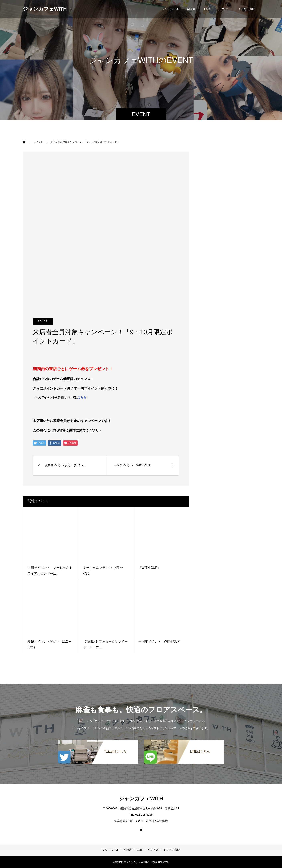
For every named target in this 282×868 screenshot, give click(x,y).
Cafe (207, 9)
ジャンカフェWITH (45, 9)
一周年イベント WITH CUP (159, 641)
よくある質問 (247, 9)
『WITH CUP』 (150, 568)
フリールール (170, 9)
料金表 (191, 9)
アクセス (224, 9)
